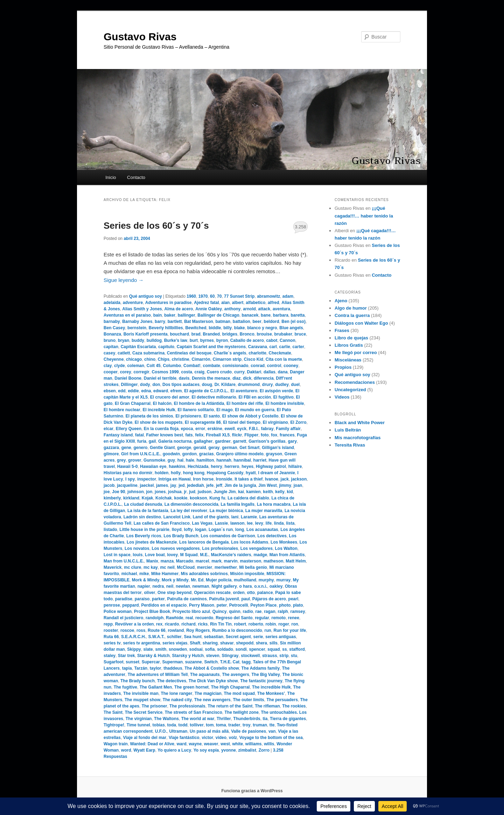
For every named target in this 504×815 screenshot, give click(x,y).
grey (121, 460)
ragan (270, 612)
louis (138, 555)
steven (213, 656)
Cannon (288, 340)
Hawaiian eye (153, 467)
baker (170, 315)
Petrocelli (239, 605)
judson (205, 492)
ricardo (172, 624)
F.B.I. (254, 429)
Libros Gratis (349, 345)
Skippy (134, 649)
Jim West (267, 485)
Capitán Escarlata (138, 347)
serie (258, 637)
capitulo (166, 347)
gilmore (111, 454)
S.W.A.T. (156, 637)
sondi (241, 649)
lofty (188, 530)
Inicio (111, 177)
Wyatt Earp (144, 750)
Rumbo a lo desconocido (237, 630)
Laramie (249, 517)
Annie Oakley (209, 309)
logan (201, 530)
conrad (258, 366)
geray (214, 448)
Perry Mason (202, 605)
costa (186, 372)
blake (240, 328)
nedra (158, 586)
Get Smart (249, 448)
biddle (215, 328)
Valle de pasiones (248, 731)
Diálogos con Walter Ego (361, 323)
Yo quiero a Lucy (174, 750)
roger (284, 624)
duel (296, 385)
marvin (231, 561)
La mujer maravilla (264, 511)
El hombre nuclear (122, 410)
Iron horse (203, 479)
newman (201, 586)
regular (262, 618)
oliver (149, 593)
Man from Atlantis (287, 555)
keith (268, 492)
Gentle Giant (162, 448)
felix (199, 435)
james (162, 485)
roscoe (127, 630)
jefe (210, 485)
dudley (282, 385)
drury (268, 385)
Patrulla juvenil (224, 599)
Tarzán (141, 668)
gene (126, 448)
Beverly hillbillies (166, 328)
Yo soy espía (206, 750)
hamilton (205, 460)
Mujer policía (219, 580)
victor (207, 738)
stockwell (250, 656)
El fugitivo (283, 397)
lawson (237, 523)
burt (194, 340)
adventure (133, 303)
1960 (191, 296)
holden (162, 473)
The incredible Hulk (271, 687)
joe (107, 492)
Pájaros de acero (269, 599)
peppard (130, 605)
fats (189, 435)
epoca (187, 429)
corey (126, 372)
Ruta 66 (111, 637)
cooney (291, 366)
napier (144, 586)
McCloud (186, 567)
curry (239, 372)
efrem (176, 391)
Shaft (195, 643)
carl (273, 347)
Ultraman (178, 731)
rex (159, 624)
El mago (225, 410)
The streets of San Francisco (194, 712)
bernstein (137, 328)
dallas (269, 372)
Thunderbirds (247, 719)
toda (172, 725)
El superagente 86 (203, 422)
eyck (242, 429)
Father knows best (164, 435)
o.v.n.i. (261, 586)
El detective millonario (214, 397)
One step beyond (174, 593)
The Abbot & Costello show (212, 668)
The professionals (187, 706)
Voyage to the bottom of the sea (271, 738)
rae (258, 612)
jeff (219, 485)
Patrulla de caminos (187, 599)
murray (283, 580)
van (272, 731)
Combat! (192, 366)
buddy (138, 340)
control (274, 366)
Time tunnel (138, 725)
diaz (236, 378)
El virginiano (275, 422)
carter (298, 347)
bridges (230, 334)
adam (288, 296)
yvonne (229, 750)
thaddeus (173, 668)
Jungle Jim (225, 492)
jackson (299, 479)
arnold (249, 309)
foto (265, 435)
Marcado (185, 561)
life (269, 523)
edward (161, 391)
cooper (111, 372)
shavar (227, 643)
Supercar (151, 662)
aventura (281, 309)
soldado (225, 649)
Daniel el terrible (160, 378)
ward (182, 744)
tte (272, 725)
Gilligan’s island (278, 448)
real (189, 618)
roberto (256, 624)
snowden (178, 649)
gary (292, 441)
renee (294, 618)
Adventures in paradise (169, 303)
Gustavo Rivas (140, 37)
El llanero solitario (196, 410)
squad (274, 649)
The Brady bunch (138, 681)
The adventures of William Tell (158, 675)
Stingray (230, 656)
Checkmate (280, 353)
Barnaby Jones (137, 322)
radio (248, 612)
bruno (110, 340)
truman (260, 725)
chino (150, 359)
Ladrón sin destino (142, 517)
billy (227, 328)
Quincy (220, 612)
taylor (156, 668)
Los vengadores (257, 548)
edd (122, 391)
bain (158, 315)
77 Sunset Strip (239, 296)
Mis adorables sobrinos (204, 574)
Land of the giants (211, 517)
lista (290, 523)
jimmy (285, 485)
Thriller (224, 719)
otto (251, 593)
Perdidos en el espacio (164, 605)
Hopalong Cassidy (225, 473)
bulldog (154, 340)
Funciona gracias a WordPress (252, 791)
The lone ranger (176, 693)
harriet (260, 460)
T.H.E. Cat (230, 662)
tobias (159, 725)
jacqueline (127, 485)
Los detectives (272, 536)
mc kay (151, 567)
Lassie (221, 523)
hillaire (295, 467)
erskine (215, 429)
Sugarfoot (114, 662)
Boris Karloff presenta (146, 334)
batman (223, 322)
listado (110, 530)
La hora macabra (274, 504)
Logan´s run (221, 530)
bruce (300, 334)
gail (152, 441)
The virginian (139, 719)
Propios (343, 367)
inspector (147, 479)
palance (265, 593)
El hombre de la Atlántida (199, 403)
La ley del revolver (189, 511)
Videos (342, 397)
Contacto (136, 177)
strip (284, 656)
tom (210, 725)
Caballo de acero (247, 340)
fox (274, 435)
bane (266, 315)
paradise (124, 599)
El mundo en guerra (255, 410)
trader (234, 725)
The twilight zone (242, 712)
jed (181, 485)
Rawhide (174, 618)
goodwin (171, 454)
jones (160, 492)
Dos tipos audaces (181, 385)
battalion (241, 322)
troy (247, 725)
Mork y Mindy (175, 580)
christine (181, 359)
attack (264, 309)
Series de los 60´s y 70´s (156, 226)
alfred (274, 303)
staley (110, 656)
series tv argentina (141, 643)
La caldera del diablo (248, 498)
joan (298, 485)
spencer (257, 649)
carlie (285, 347)
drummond (249, 385)
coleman (136, 366)
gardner (223, 441)
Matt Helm (296, 561)
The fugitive (125, 687)
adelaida (112, 303)
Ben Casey (114, 328)
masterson (251, 561)
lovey (172, 555)
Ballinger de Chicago (218, 315)
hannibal (242, 460)
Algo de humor (351, 308)
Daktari (254, 372)
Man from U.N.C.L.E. (124, 561)
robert (240, 624)
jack (285, 479)
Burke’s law (176, 340)
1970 (203, 296)
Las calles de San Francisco (162, 523)
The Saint (113, 712)
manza (167, 561)
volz (233, 738)
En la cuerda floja (161, 429)
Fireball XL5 (218, 435)
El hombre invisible (285, 403)
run (268, 630)
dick (247, 378)
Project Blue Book (152, 612)
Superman (172, 662)
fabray (267, 429)
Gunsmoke (154, 460)
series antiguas (281, 637)
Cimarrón (201, 359)
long (240, 530)
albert (238, 303)
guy (171, 460)
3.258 (300, 227)
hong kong (194, 473)
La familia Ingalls (238, 504)
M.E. (204, 555)
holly (176, 473)
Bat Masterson (199, 322)
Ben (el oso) (293, 322)
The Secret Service (144, 712)
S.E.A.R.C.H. (134, 637)
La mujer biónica (226, 511)
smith (161, 649)
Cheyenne (114, 359)
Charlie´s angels (230, 353)
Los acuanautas (262, 530)
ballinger (187, 315)
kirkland (131, 498)
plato (298, 605)
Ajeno (341, 301)
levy (259, 523)
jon (149, 492)
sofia (210, 649)
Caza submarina (148, 353)
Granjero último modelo (240, 454)
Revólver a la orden (135, 624)
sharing (210, 643)
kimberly (112, 498)
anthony (233, 309)
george (184, 448)
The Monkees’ (271, 693)
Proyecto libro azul (191, 612)
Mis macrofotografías (358, 438)
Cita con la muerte (284, 359)
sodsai (196, 649)
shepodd (245, 643)
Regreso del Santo (234, 618)
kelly (280, 492)
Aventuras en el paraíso (127, 315)
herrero (232, 467)
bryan (124, 340)
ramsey (298, 612)
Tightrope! (114, 725)
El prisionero (188, 416)
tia (265, 719)
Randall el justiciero (123, 618)
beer (257, 322)
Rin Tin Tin (221, 624)
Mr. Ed (197, 580)
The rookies (294, 706)
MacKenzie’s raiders (231, 555)
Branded (211, 334)
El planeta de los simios (149, 416)
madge (260, 555)
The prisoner (155, 706)
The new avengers (212, 700)
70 (219, 296)
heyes (247, 467)
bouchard (179, 334)
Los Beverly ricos (144, 536)
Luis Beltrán (348, 430)
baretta (297, 315)
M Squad (189, 555)
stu (294, 656)
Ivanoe (272, 479)
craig (200, 372)
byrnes (207, 340)
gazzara (111, 448)
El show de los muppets (159, 422)
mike (144, 574)
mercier (205, 567)
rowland (176, 630)
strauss (270, 656)
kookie (181, 498)
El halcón (162, 403)
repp (108, 624)
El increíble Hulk (159, 410)
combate (211, 366)
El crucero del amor (170, 397)
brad (196, 334)
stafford (297, 649)
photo (285, 605)
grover (135, 460)
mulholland (245, 580)
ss (284, 649)
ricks (203, 624)
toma (221, 725)
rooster (111, 630)
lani (235, 517)
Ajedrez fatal (206, 303)
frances (287, 435)
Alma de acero (178, 309)
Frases (342, 330)
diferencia (264, 378)
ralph (283, 612)
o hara (246, 586)
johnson (136, 492)
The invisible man (141, 693)
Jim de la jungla (240, 485)
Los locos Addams (250, 542)
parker (158, 599)
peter (222, 605)
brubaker (283, 334)
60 (212, 296)
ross (141, 630)
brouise (264, 334)
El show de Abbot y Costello (250, 416)
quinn (235, 612)
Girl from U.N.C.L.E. (141, 454)
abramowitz (268, 296)
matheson (274, 561)
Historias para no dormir (128, 473)
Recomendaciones (355, 382)
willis (269, 744)
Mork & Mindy (146, 580)
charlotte (257, 353)
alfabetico (255, 303)
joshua (175, 492)
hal (180, 460)
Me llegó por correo (356, 353)
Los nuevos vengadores (176, 548)
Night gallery (224, 586)
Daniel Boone (128, 378)
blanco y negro (262, 328)
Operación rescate (212, 593)
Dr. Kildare (225, 385)
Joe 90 (118, 492)
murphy (266, 580)
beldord (272, 322)
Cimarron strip (227, 359)
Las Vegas (202, 523)
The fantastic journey (261, 681)
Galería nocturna (175, 441)
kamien (254, 492)
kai (241, 492)
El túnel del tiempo (242, 422)
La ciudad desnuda (143, 504)
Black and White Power (360, 423)
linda (279, 523)
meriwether (226, 567)
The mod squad (239, 693)
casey (109, 353)
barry (160, 322)
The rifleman (267, 706)
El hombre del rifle (245, 403)
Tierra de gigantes (288, 719)
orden (239, 593)
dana (283, 372)
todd (183, 725)
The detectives (172, 681)
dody (145, 385)
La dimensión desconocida (191, 504)
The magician (208, 693)
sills (274, 643)
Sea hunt (193, 637)
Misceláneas (348, 360)
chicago (134, 359)
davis (184, 378)
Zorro (264, 750)
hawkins (177, 467)
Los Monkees (284, 542)
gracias (206, 454)
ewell (230, 429)
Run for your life (290, 630)
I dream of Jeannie (276, 473)
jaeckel (147, 485)
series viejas (175, 643)
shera (261, 643)
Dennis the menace (211, 378)
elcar (108, 429)
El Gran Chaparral (133, 403)
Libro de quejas (351, 338)
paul (246, 599)
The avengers (235, 675)
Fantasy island (118, 435)
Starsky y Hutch (188, 656)
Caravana (258, 347)
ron (295, 624)
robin (271, 624)
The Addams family (260, 668)
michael (129, 574)
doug (207, 385)
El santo (212, 416)
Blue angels (291, 328)
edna (146, 391)
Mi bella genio (253, 567)
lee (250, 523)
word (126, 750)
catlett (124, 353)
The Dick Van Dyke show (213, 681)
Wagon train (116, 744)
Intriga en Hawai (175, 479)
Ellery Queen (129, 429)
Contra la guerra (352, 315)
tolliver (197, 725)
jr (185, 492)
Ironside (224, 479)
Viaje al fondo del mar (145, 738)
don (156, 385)
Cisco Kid (254, 359)
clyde (120, 366)
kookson (198, 498)
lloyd (177, 530)
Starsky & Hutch (153, 656)
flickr (237, 435)
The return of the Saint (230, 706)
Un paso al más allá (209, 731)
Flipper (251, 435)
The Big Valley (265, 675)
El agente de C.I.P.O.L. (206, 391)
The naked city (177, 700)
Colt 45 (154, 366)
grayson (274, 454)
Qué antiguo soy (146, 296)
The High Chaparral (230, 687)
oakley (276, 586)
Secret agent (238, 637)
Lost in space (117, 555)
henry (216, 467)
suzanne (194, 662)
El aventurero (244, 391)
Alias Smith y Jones (142, 309)
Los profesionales (220, 548)
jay (173, 485)
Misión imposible (247, 574)
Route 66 (157, 630)
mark (216, 561)
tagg (246, 662)
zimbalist (247, 750)
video (221, 738)
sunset (132, 662)
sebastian (214, 637)
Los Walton (286, 548)
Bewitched (196, 328)
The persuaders (282, 700)
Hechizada (198, 467)
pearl (293, 599)
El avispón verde (276, 391)
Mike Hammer (165, 574)
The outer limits (248, 700)
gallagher (203, 441)
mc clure (132, 567)
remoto (279, 618)
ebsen (110, 391)
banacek (250, 315)
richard (188, 624)
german (229, 448)
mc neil (167, 567)
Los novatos (137, 548)
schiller (174, 637)
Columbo (172, 366)
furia (142, 441)
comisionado (235, 366)
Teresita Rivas (350, 445)
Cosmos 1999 (165, 372)
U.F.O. (161, 731)
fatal (139, 435)
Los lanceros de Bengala (204, 542)
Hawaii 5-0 (128, 467)
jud (192, 492)
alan (225, 303)
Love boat (155, 555)
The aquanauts (205, 675)
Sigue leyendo (124, 280)
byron (222, 340)
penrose (112, 605)
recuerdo (204, 618)
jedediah (195, 485)
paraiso (142, 599)
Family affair (288, 429)
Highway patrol (271, 467)
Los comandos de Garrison (228, 536)
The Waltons (166, 719)
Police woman (118, 612)
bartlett (175, 322)
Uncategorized (350, 390)
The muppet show (142, 700)
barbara (281, 315)
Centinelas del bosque (189, 353)
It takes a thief (248, 479)
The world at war (198, 719)
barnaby (112, 322)
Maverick (113, 567)
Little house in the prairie (144, 530)
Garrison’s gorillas (267, 441)
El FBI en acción (255, 397)
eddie (133, 391)
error (200, 429)
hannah (224, 460)
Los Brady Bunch (181, 536)
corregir (141, 372)
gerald (200, 448)
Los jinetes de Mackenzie (152, 542)
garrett (240, 441)
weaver (211, 744)
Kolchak (164, 498)
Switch (211, 662)
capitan (111, 347)
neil (170, 586)
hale (190, 460)
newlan (183, 586)
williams (254, 744)
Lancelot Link (177, 517)
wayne (195, 744)
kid (290, 492)
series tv (112, 643)
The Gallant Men (156, 687)
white (237, 744)
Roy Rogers (198, 630)
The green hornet (191, 687)
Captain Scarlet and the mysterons (211, 347)
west (225, 744)
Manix (152, 561)
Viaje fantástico (184, 738)
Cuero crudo (219, 372)
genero (140, 448)
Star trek (127, 656)
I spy (130, 479)
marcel (202, 561)
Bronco (247, 334)
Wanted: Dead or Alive (152, 744)
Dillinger (129, 385)
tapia (127, 668)
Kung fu (217, 498)
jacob (109, 485)
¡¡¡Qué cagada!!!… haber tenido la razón (364, 216)
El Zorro (299, 422)
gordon (190, 454)
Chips (164, 359)
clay (108, 366)
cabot (272, 340)
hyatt (251, 473)
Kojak (148, 498)
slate (148, 649)
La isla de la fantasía (148, 511)
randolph (155, 618)
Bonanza (112, 334)
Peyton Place (264, 605)
